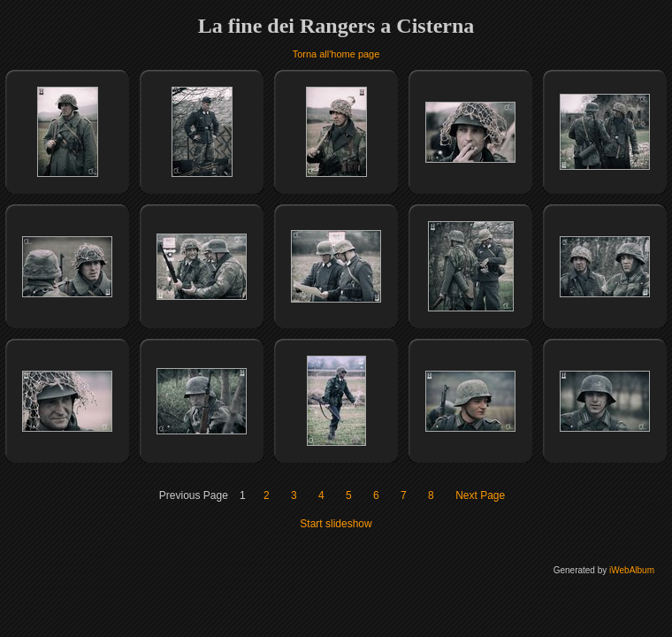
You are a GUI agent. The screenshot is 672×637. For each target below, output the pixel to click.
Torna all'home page (336, 54)
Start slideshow (336, 524)
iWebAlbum (632, 570)
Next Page (480, 495)
